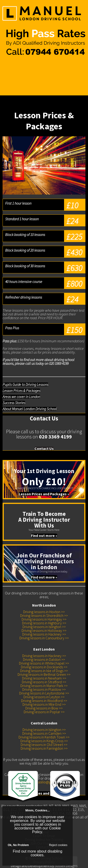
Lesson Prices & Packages (21, 391)
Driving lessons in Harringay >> (44, 619)
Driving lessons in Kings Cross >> (44, 741)
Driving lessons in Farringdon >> (44, 748)
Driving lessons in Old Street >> (44, 745)
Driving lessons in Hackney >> (44, 634)
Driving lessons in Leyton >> (44, 697)
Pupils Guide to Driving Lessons (25, 384)
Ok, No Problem (18, 845)
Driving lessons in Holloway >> (44, 630)
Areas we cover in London (21, 397)
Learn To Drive (11, 69)
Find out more (25, 851)
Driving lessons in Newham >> (44, 678)
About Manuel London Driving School (30, 409)
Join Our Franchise (14, 76)
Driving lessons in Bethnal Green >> (44, 674)
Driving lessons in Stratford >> (44, 682)
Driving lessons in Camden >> (44, 733)
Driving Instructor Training (19, 73)
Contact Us (8, 80)
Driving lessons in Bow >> (44, 708)
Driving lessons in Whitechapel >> (44, 663)
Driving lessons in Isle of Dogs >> (44, 671)
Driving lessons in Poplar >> (44, 712)
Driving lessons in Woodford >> (44, 701)
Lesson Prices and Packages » (44, 494)
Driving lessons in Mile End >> (44, 704)
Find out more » (44, 535)
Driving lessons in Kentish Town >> (44, 737)
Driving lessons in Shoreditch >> (44, 615)
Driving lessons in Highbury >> (44, 623)
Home (5, 65)
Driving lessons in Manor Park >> (44, 686)
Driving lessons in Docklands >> (44, 667)
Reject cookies (58, 845)
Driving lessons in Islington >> (44, 627)
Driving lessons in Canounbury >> (44, 638)
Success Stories (14, 403)
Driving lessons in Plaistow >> (44, 689)
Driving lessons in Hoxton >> (44, 612)
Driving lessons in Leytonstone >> (44, 693)
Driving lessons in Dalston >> (44, 659)
